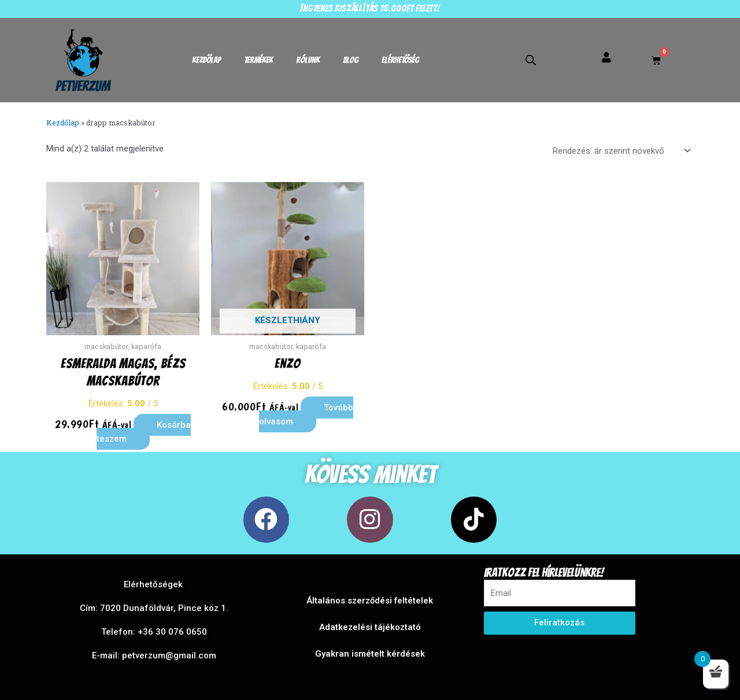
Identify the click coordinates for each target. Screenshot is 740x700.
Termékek (258, 60)
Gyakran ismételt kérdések (370, 654)
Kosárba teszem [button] (144, 432)
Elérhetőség (400, 60)
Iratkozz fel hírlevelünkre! (544, 573)
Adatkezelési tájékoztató (370, 627)
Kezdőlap (206, 60)
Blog (351, 60)
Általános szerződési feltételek (370, 601)
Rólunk (308, 60)
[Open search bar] (531, 60)
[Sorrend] (620, 151)
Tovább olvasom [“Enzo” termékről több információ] (306, 415)
